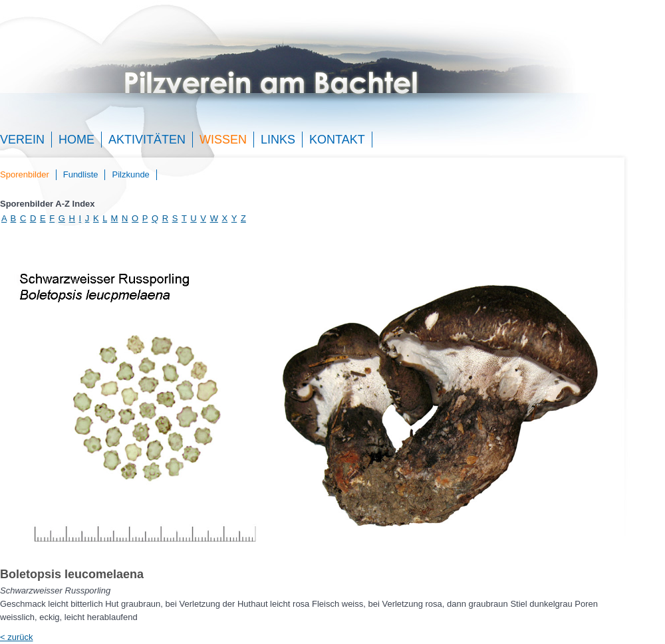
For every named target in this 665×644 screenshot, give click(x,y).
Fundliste (81, 174)
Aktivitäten (147, 140)
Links (278, 140)
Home (76, 140)
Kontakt (337, 140)
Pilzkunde (130, 174)
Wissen (223, 140)
